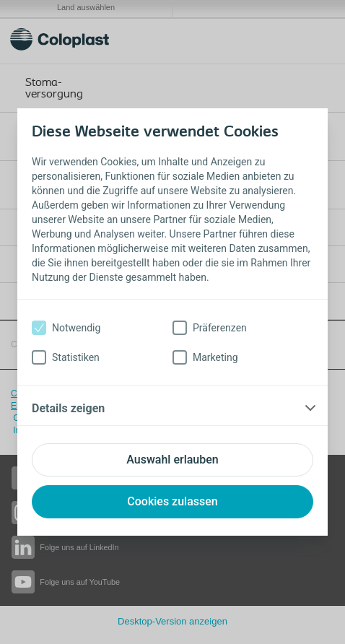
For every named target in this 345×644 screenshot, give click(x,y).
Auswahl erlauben (172, 460)
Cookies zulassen (172, 501)
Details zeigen (68, 408)
